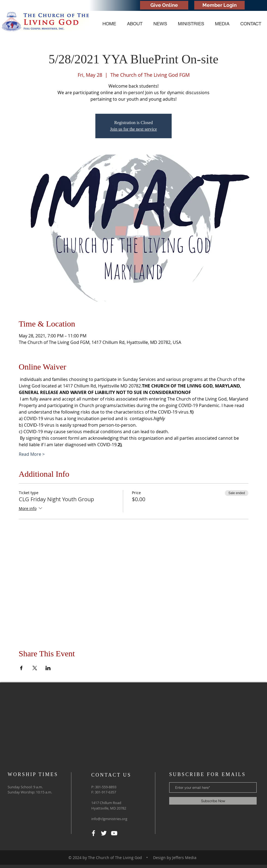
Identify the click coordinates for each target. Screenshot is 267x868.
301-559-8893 (106, 787)
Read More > (32, 454)
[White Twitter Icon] (104, 833)
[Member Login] (219, 5)
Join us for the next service (133, 129)
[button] (135, 24)
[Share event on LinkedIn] (48, 668)
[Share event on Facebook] (21, 668)
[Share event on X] (35, 668)
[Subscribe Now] (213, 801)
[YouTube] (114, 833)
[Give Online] (164, 5)
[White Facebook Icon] (93, 833)
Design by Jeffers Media (175, 858)
